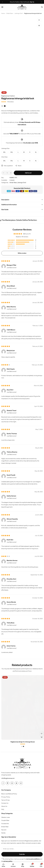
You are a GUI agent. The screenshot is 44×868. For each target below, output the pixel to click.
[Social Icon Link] (3, 783)
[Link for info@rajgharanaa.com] (8, 778)
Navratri (4, 830)
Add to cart (28, 173)
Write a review (22, 253)
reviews (10, 102)
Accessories (5, 824)
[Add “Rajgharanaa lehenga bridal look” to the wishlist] (39, 20)
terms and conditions (33, 859)
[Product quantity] (7, 173)
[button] (39, 26)
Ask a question (7, 166)
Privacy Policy (6, 797)
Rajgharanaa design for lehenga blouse (23, 742)
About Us (4, 806)
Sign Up (32, 2)
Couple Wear (5, 820)
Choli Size (4, 157)
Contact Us (5, 803)
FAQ (3, 809)
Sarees (3, 833)
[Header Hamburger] (3, 7)
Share (18, 166)
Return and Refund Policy (9, 794)
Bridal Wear (10, 13)
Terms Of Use (5, 800)
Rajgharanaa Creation (8, 96)
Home (3, 13)
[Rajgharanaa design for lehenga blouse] (23, 707)
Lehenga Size (5, 148)
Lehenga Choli (19, 13)
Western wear (6, 817)
